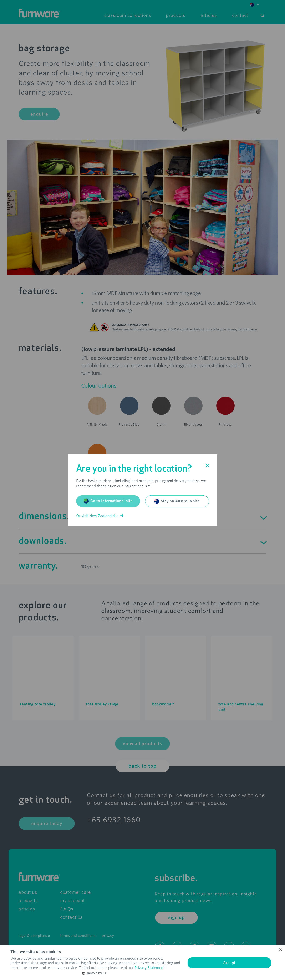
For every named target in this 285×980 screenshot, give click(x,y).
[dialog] (142, 963)
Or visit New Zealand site (100, 516)
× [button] (280, 950)
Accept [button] (229, 963)
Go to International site (108, 501)
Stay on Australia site (177, 501)
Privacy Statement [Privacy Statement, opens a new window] (150, 968)
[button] (96, 974)
